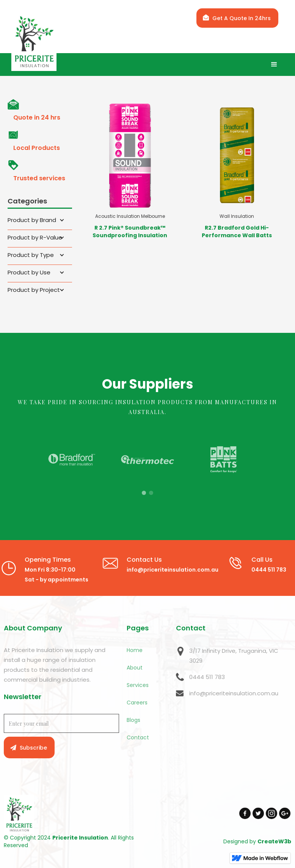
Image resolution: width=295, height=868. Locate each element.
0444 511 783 (207, 677)
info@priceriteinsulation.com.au (234, 693)
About (135, 668)
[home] (39, 42)
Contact (138, 737)
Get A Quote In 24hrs (242, 18)
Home (135, 650)
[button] (274, 65)
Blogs (133, 720)
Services (138, 685)
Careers (137, 703)
